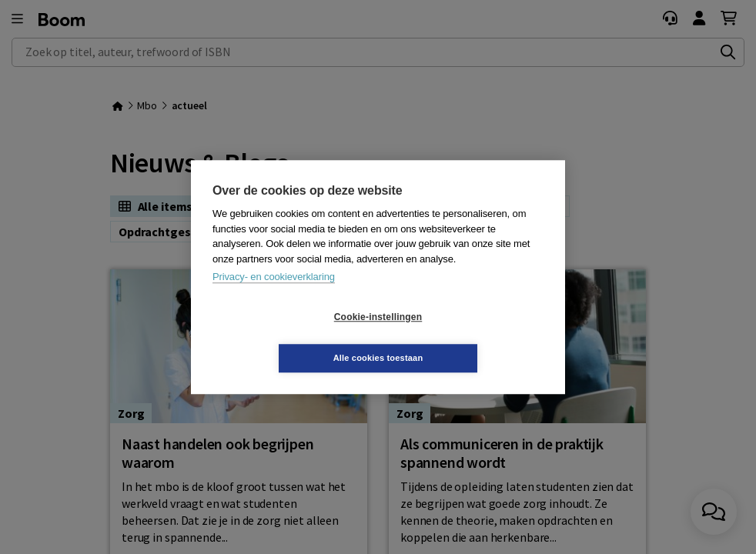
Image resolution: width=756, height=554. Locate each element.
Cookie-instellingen (286, 338)
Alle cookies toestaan (470, 337)
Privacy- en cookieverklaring (274, 297)
